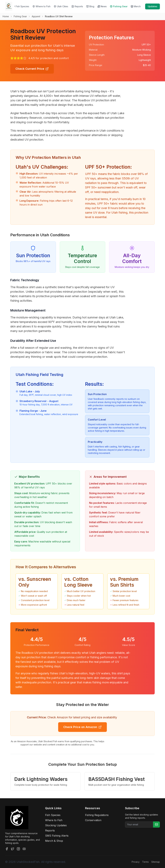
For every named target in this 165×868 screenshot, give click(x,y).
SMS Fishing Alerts (57, 836)
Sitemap (156, 862)
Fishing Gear (20, 16)
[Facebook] (7, 849)
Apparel (36, 16)
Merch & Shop (54, 841)
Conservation (93, 820)
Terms (145, 862)
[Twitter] (13, 849)
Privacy (136, 862)
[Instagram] (18, 849)
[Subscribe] (156, 825)
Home (6, 16)
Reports (50, 830)
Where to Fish (54, 820)
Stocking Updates (56, 825)
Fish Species (53, 815)
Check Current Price (32, 69)
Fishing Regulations (97, 815)
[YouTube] (24, 849)
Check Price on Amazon (82, 727)
